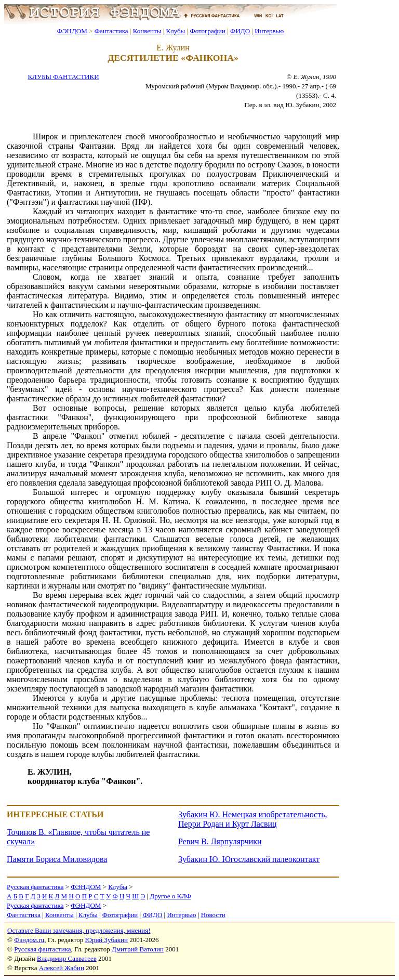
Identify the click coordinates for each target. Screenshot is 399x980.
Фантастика (111, 31)
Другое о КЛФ (170, 896)
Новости (213, 915)
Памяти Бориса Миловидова (57, 859)
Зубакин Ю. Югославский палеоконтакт (249, 859)
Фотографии (208, 31)
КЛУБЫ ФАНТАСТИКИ (63, 77)
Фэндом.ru (29, 940)
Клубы (175, 31)
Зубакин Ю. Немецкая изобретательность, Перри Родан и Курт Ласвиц (252, 819)
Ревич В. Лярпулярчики (220, 841)
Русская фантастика (35, 887)
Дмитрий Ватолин (138, 949)
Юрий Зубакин (107, 940)
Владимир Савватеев (67, 958)
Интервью (269, 31)
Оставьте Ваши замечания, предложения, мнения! (79, 930)
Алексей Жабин (62, 968)
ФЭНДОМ (72, 31)
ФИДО (240, 31)
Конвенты (147, 31)
